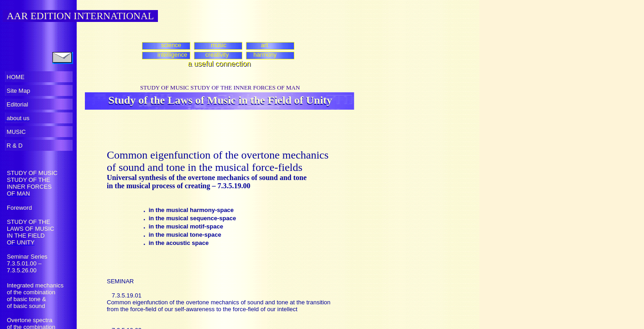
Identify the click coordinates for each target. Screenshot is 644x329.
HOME (15, 77)
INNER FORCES (29, 187)
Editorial (17, 104)
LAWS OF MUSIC (31, 229)
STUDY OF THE (29, 180)
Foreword (19, 208)
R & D (14, 146)
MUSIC (16, 132)
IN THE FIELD (26, 236)
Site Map (18, 91)
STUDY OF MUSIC (32, 173)
